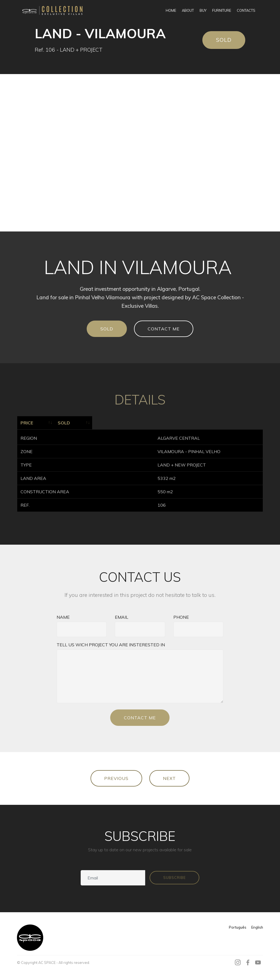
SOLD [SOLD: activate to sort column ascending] (137, 423)
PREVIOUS (116, 776)
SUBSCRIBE (174, 876)
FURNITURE (222, 10)
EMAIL (122, 615)
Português (238, 925)
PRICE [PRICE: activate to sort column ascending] (27, 423)
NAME (63, 615)
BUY (203, 10)
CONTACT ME (164, 329)
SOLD (224, 40)
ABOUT (188, 10)
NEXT (169, 776)
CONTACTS (246, 10)
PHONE (181, 615)
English (257, 925)
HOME (171, 10)
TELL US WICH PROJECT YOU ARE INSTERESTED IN (111, 643)
